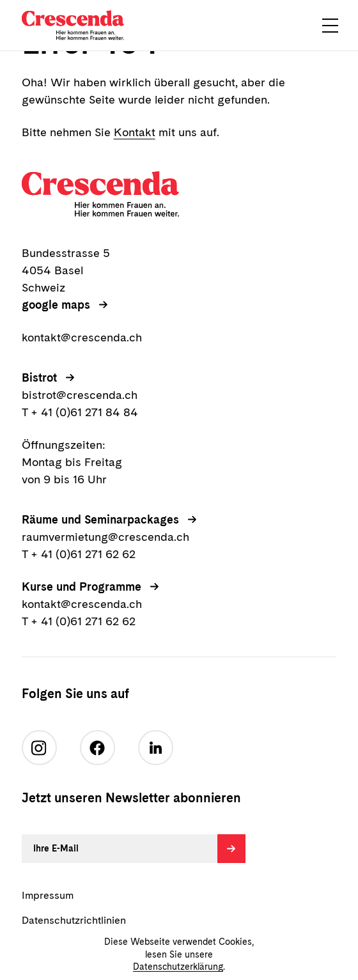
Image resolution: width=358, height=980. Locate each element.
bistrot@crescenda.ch (80, 395)
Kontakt (135, 132)
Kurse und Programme (82, 587)
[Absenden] (231, 849)
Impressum (48, 895)
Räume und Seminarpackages (100, 519)
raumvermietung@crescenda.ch (105, 537)
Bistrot (39, 377)
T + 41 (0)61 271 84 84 (80, 412)
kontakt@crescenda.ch (82, 337)
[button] (330, 26)
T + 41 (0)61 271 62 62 (79, 554)
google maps (56, 305)
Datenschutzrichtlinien (74, 920)
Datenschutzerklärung (178, 967)
